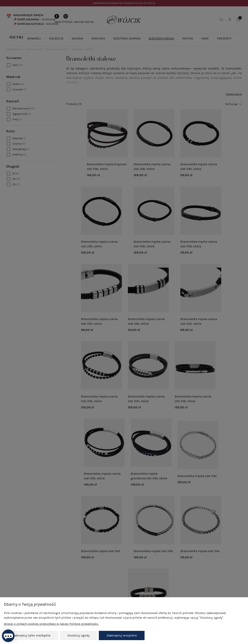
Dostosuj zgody (78, 635)
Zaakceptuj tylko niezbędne (31, 635)
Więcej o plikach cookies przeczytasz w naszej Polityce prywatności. (51, 624)
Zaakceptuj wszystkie (122, 635)
